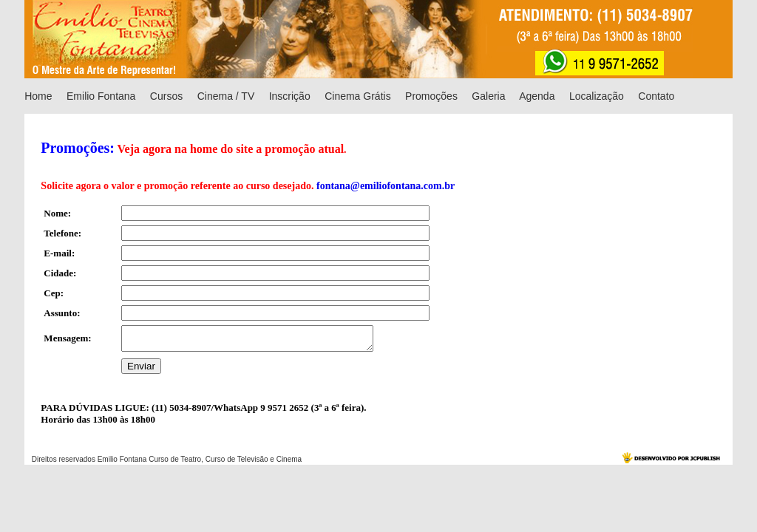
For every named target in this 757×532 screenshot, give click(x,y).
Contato (656, 96)
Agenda (537, 96)
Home (38, 96)
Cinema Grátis (357, 96)
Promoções (431, 96)
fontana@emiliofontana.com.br (386, 186)
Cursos (166, 96)
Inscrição (290, 96)
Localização (597, 96)
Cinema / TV (226, 96)
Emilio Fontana (101, 96)
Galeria (488, 96)
